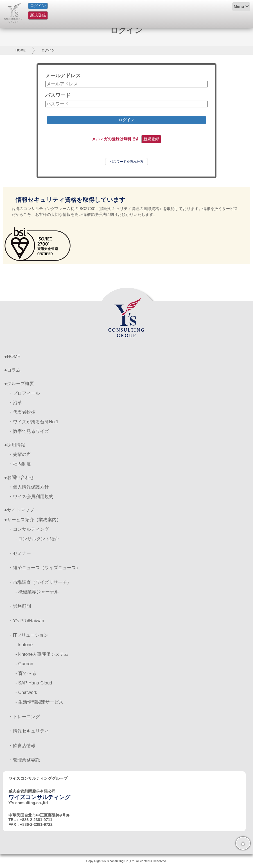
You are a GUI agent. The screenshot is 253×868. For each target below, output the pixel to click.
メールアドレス (63, 76)
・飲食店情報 (22, 746)
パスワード (58, 95)
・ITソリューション (28, 635)
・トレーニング (24, 717)
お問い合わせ (21, 477)
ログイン (38, 6)
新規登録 (38, 15)
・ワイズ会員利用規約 (31, 497)
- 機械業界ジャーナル (37, 592)
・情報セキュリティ (29, 731)
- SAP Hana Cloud (34, 683)
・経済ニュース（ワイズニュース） (44, 568)
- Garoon (24, 664)
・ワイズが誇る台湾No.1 (33, 422)
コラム (14, 370)
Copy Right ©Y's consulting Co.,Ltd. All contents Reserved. (126, 861)
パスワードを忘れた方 (126, 162)
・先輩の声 (20, 454)
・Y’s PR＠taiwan (26, 621)
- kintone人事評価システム (42, 654)
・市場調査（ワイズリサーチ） (40, 582)
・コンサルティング (29, 529)
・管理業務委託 (24, 760)
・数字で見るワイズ (29, 431)
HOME (21, 50)
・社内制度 (20, 464)
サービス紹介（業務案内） (34, 520)
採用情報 (16, 445)
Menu (239, 6)
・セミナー (20, 553)
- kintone (24, 645)
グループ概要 (21, 384)
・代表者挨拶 (22, 412)
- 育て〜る (26, 673)
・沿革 (15, 403)
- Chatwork (26, 692)
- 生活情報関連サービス (39, 702)
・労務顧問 (20, 606)
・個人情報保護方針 (29, 487)
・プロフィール (24, 393)
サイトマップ (21, 510)
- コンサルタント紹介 (37, 539)
